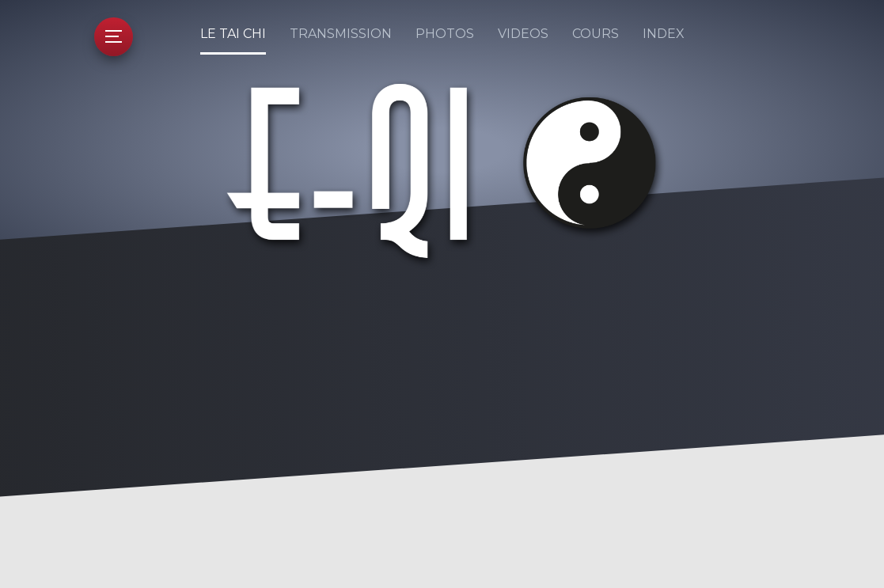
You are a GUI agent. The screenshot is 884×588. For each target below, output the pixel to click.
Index (664, 34)
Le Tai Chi (233, 34)
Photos (445, 34)
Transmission (341, 34)
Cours (596, 34)
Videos (523, 34)
